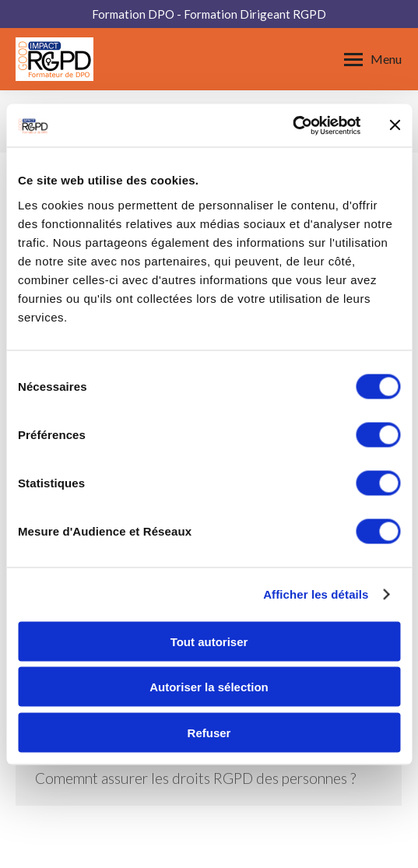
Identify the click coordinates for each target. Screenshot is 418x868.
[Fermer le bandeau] (395, 125)
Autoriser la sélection (209, 687)
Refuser (209, 732)
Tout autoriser (209, 641)
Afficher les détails (316, 594)
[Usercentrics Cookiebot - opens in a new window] (292, 125)
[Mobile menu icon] (373, 59)
